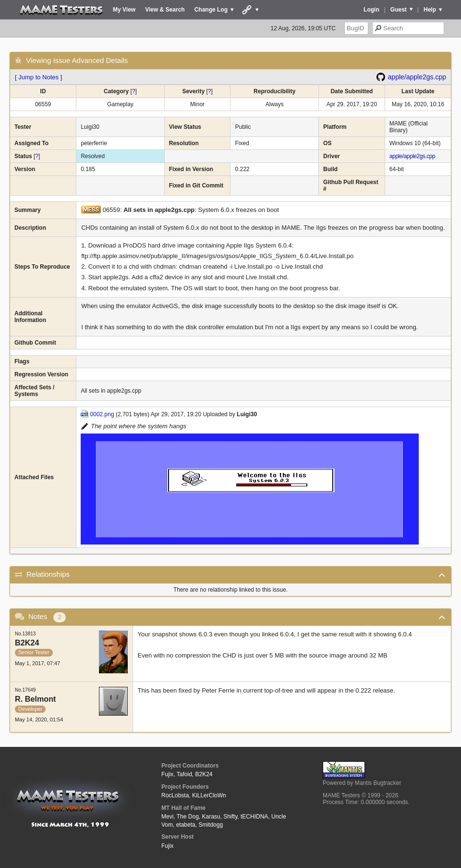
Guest (399, 10)
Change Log (211, 10)
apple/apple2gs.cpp (417, 77)
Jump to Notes (38, 77)
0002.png (102, 414)
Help (430, 10)
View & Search (165, 10)
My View (124, 10)
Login (371, 10)
